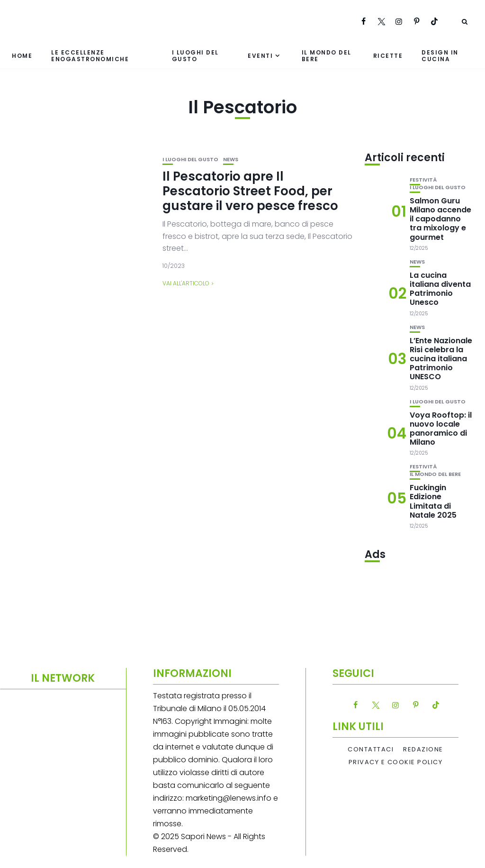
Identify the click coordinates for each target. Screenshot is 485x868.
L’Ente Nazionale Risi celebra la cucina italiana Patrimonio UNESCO (441, 359)
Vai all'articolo (186, 283)
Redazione (423, 749)
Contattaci (371, 749)
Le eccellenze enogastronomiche (90, 55)
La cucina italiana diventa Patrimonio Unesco (440, 289)
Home (22, 56)
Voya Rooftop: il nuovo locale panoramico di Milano (441, 429)
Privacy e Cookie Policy (396, 762)
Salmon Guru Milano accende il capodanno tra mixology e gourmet (440, 219)
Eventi (260, 56)
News (231, 160)
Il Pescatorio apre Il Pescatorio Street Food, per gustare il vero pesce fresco (250, 191)
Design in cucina (440, 55)
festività (423, 180)
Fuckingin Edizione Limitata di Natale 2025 (433, 501)
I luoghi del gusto (195, 55)
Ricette (388, 56)
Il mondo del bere (327, 55)
